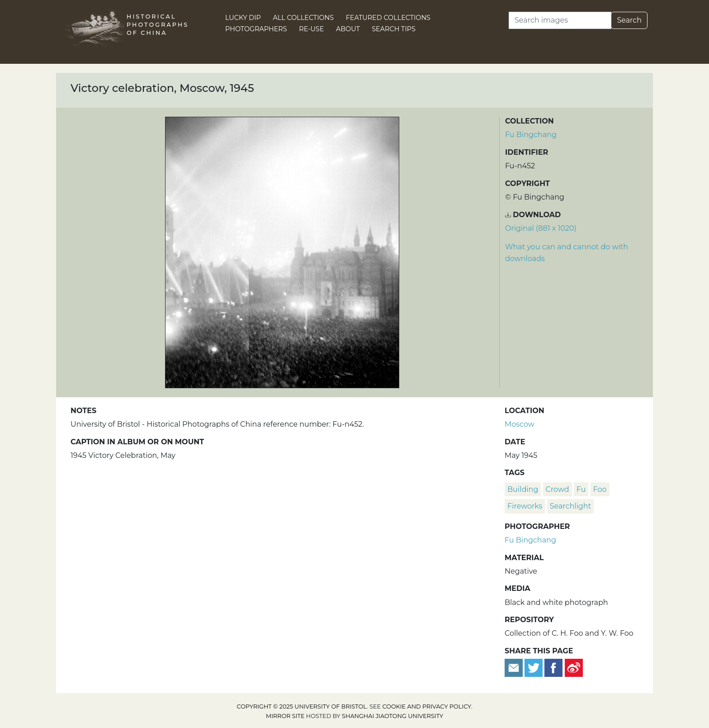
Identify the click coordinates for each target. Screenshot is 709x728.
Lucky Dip (243, 18)
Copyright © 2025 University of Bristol (302, 707)
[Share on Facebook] (553, 667)
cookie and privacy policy (427, 707)
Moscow (520, 424)
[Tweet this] (534, 667)
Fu (581, 489)
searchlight (571, 506)
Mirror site (285, 716)
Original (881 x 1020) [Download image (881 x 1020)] (541, 228)
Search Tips (394, 29)
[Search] (560, 20)
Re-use (311, 29)
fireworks (525, 506)
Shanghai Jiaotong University (392, 716)
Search (629, 20)
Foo (600, 489)
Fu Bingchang (531, 135)
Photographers (256, 29)
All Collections (304, 18)
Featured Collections (388, 18)
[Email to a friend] (515, 667)
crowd (558, 489)
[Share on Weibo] (574, 667)
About (348, 29)
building (523, 489)
